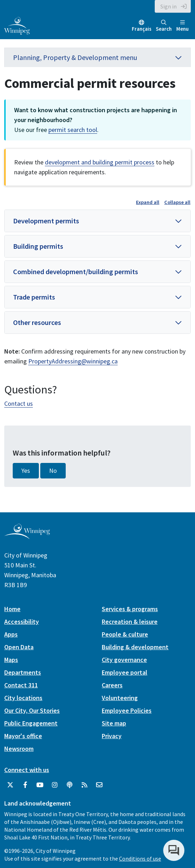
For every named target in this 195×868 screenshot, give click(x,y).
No (53, 471)
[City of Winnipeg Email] (99, 785)
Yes (26, 471)
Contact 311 (21, 685)
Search (164, 26)
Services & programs (130, 609)
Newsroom (19, 749)
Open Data (19, 647)
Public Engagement (31, 723)
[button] (97, 221)
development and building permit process (100, 162)
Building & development (135, 647)
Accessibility (22, 622)
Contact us (19, 403)
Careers (112, 685)
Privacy (112, 736)
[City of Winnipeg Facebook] (25, 785)
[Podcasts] (70, 785)
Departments (23, 672)
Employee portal (125, 672)
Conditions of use (140, 858)
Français (142, 29)
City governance (124, 660)
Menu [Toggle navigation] (182, 26)
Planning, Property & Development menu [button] (97, 57)
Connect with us (27, 770)
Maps (11, 660)
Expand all (148, 202)
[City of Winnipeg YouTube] (40, 785)
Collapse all (177, 202)
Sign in (169, 6)
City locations (23, 698)
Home (12, 609)
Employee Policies (127, 710)
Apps (11, 634)
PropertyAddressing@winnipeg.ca (73, 361)
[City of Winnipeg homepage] (27, 536)
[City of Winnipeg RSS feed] (84, 785)
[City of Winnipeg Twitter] (10, 785)
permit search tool (73, 130)
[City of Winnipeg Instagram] (55, 785)
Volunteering (120, 698)
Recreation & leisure (130, 622)
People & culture (125, 634)
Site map (114, 723)
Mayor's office (23, 736)
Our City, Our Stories (32, 710)
